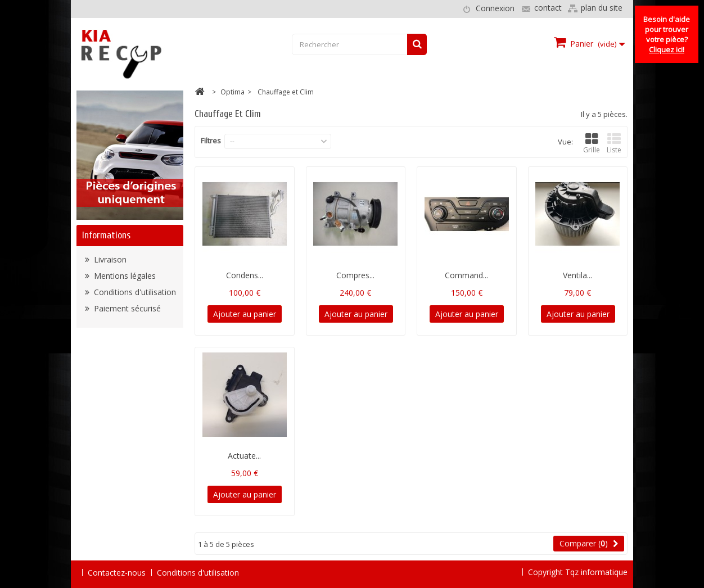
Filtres (211, 141)
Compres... (355, 275)
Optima (233, 92)
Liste (614, 144)
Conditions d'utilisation (134, 292)
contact (548, 8)
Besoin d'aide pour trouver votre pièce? (667, 34)
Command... (466, 275)
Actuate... (244, 456)
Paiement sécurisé (126, 308)
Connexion (495, 8)
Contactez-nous (117, 573)
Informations (106, 235)
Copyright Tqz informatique (578, 572)
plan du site (602, 8)
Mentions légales (124, 276)
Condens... (245, 275)
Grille (592, 144)
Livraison (109, 259)
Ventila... (577, 275)
